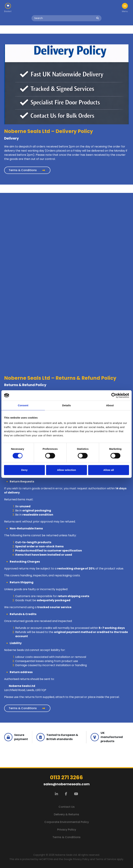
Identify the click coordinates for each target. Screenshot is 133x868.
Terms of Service (106, 859)
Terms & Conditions (23, 170)
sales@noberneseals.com (67, 784)
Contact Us (67, 807)
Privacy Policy (67, 830)
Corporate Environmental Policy (67, 822)
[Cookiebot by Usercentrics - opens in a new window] (114, 395)
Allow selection (66, 470)
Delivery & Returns (66, 814)
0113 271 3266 (66, 778)
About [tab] (110, 405)
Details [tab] (66, 405)
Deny (24, 470)
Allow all (109, 470)
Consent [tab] (23, 405)
